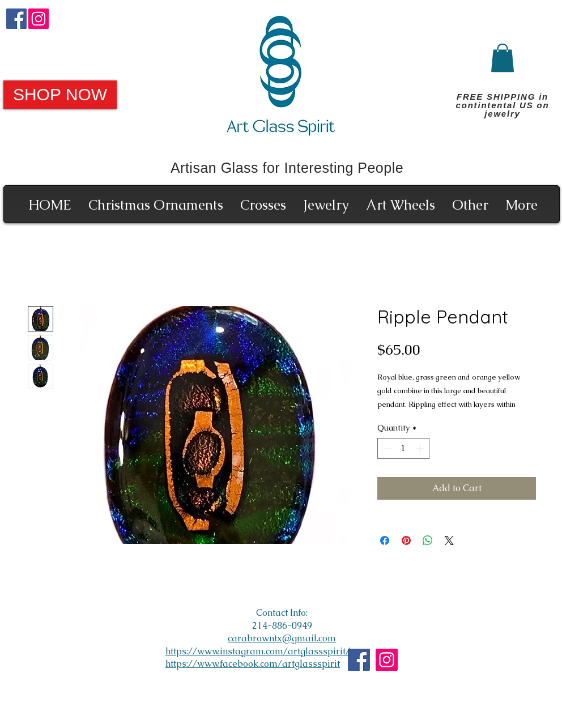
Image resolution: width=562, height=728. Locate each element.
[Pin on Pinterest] (406, 540)
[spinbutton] (403, 448)
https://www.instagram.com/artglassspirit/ (258, 651)
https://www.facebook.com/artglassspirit (253, 664)
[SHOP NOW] (60, 95)
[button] (503, 58)
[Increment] (421, 448)
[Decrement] (386, 448)
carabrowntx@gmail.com (282, 638)
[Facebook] (16, 19)
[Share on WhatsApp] (428, 540)
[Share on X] (449, 540)
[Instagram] (39, 19)
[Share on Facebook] (385, 540)
